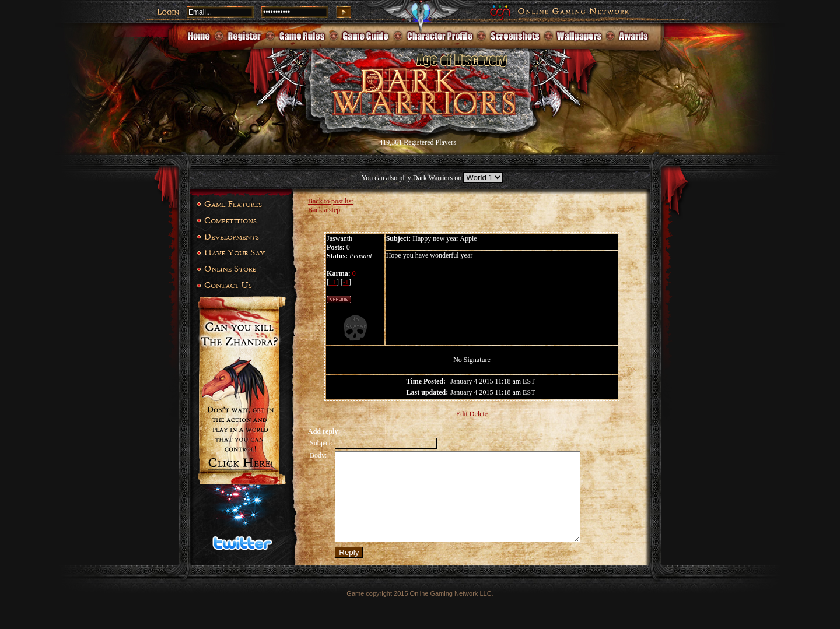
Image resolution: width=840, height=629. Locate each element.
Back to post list (331, 201)
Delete (479, 414)
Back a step (324, 210)
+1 (333, 282)
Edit (462, 414)
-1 (346, 282)
